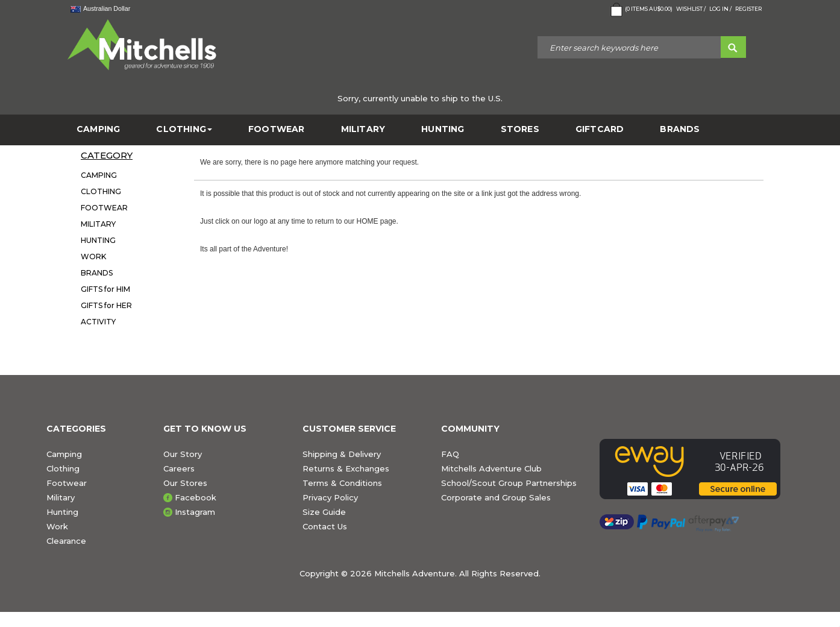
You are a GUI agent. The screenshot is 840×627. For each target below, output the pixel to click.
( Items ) (640, 10)
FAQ (450, 454)
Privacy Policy (330, 497)
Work (57, 526)
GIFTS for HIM (105, 289)
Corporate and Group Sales (496, 497)
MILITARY (363, 129)
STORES (520, 129)
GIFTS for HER (106, 305)
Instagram (195, 512)
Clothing (63, 468)
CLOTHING (184, 129)
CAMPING (98, 129)
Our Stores (185, 483)
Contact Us (325, 526)
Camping (64, 454)
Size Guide (324, 512)
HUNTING (443, 129)
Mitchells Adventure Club (491, 468)
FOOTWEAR (277, 129)
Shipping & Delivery (342, 454)
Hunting (62, 512)
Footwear (67, 483)
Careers (179, 468)
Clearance (66, 541)
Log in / (720, 9)
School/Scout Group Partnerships (509, 483)
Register (748, 9)
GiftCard (600, 129)
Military (61, 497)
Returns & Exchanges (346, 468)
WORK (93, 257)
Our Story (183, 454)
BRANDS (680, 129)
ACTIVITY (98, 322)
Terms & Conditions (342, 483)
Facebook (196, 497)
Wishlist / (691, 9)
